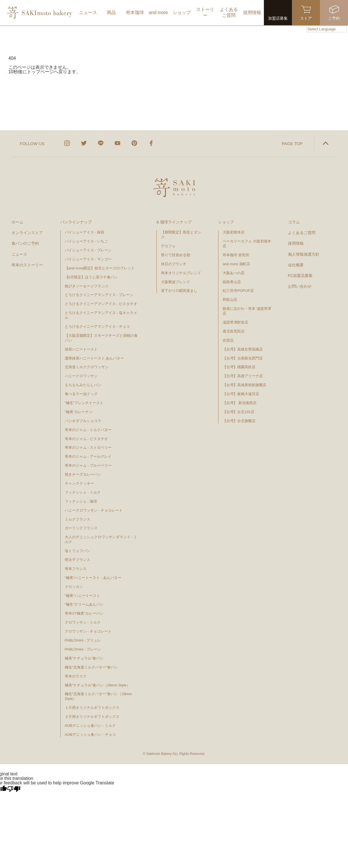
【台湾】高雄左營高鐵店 (243, 349)
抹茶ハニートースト (81, 349)
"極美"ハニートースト (82, 596)
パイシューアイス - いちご (87, 241)
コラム (294, 222)
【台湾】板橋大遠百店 (241, 394)
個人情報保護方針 (304, 254)
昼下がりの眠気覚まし (179, 291)
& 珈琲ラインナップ (174, 222)
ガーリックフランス (81, 528)
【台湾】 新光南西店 (240, 403)
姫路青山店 (232, 282)
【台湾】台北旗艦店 (239, 421)
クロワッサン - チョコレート (90, 631)
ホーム (17, 222)
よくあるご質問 (302, 233)
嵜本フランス (76, 569)
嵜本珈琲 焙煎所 (236, 255)
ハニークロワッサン (81, 376)
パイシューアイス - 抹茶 (85, 232)
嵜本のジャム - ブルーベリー (88, 465)
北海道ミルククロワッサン (87, 367)
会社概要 (296, 265)
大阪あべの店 (234, 273)
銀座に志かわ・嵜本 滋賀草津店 (247, 311)
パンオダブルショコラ (83, 421)
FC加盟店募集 (300, 276)
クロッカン (74, 587)
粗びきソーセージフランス (87, 286)
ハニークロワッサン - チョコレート (94, 510)
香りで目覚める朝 (176, 255)
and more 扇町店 (236, 264)
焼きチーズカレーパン (83, 474)
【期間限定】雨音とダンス (181, 235)
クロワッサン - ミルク (85, 622)
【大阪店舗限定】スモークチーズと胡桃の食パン (101, 338)
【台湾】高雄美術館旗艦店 (245, 385)
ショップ (226, 222)
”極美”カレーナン (79, 412)
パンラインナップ (76, 222)
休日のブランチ (174, 264)
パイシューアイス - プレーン (88, 250)
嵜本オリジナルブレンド (181, 273)
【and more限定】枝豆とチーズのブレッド (100, 268)
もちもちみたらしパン (83, 385)
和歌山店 (230, 300)
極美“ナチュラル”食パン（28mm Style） (97, 685)
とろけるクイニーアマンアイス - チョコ (97, 327)
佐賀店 (228, 340)
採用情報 (296, 243)
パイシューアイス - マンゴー (88, 259)
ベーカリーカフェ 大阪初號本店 (247, 244)
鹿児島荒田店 (234, 331)
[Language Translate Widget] (327, 29)
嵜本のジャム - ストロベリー (88, 447)
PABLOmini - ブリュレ (83, 640)
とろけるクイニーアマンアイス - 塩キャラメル (101, 315)
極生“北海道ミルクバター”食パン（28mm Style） (98, 696)
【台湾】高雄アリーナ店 (243, 376)
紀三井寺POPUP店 (238, 291)
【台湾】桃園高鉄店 (239, 367)
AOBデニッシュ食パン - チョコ (90, 735)
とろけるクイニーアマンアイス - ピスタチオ (101, 304)
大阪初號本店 (234, 232)
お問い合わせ (300, 286)
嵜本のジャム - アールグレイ (88, 456)
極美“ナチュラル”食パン (84, 658)
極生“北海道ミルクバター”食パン (92, 667)
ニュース (19, 254)
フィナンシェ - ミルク (83, 492)
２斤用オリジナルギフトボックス (92, 717)
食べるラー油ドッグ (81, 394)
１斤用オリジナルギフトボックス (92, 708)
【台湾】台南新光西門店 (243, 358)
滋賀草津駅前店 (235, 322)
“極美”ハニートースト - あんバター (93, 578)
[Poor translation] (14, 789)
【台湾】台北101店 (238, 412)
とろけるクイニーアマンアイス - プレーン (99, 295)
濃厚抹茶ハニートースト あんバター (95, 358)
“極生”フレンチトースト (84, 403)
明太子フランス (78, 560)
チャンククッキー (79, 483)
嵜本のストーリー (27, 265)
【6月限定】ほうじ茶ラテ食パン (91, 277)
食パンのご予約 (25, 243)
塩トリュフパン (78, 551)
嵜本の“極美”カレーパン (84, 613)
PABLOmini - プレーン (83, 649)
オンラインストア (27, 233)
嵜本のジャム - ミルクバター (88, 430)
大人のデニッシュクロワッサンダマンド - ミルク (101, 539)
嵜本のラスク (76, 676)
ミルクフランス (78, 519)
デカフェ (168, 246)
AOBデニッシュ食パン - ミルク (90, 726)
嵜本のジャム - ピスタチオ (87, 439)
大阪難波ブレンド (176, 282)
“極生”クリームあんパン (84, 604)
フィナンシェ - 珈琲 (81, 501)
